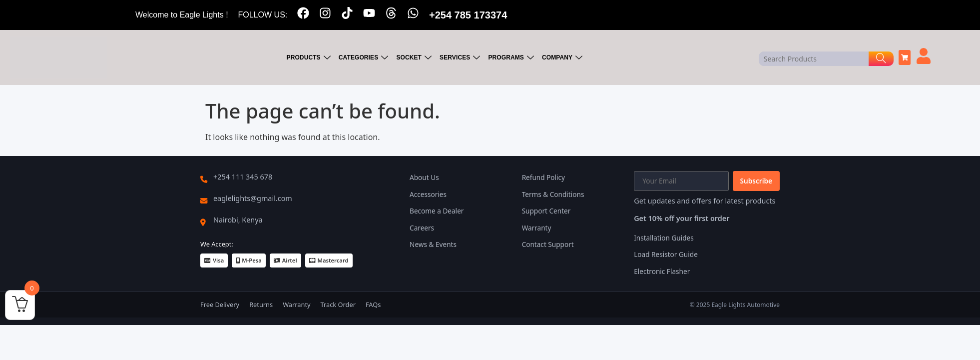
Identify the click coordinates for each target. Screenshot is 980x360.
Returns (261, 304)
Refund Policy (543, 177)
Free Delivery (220, 304)
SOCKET (414, 58)
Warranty (537, 228)
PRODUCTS (309, 58)
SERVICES (460, 58)
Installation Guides (664, 238)
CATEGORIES (364, 58)
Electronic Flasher (662, 271)
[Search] (881, 59)
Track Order (338, 304)
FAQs (373, 304)
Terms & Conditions (553, 194)
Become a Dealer (437, 211)
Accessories (428, 194)
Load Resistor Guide (666, 254)
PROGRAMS (511, 58)
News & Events (433, 244)
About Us (424, 177)
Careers (422, 228)
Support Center (546, 211)
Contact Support (548, 244)
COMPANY (562, 58)
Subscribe (756, 181)
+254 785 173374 (468, 15)
